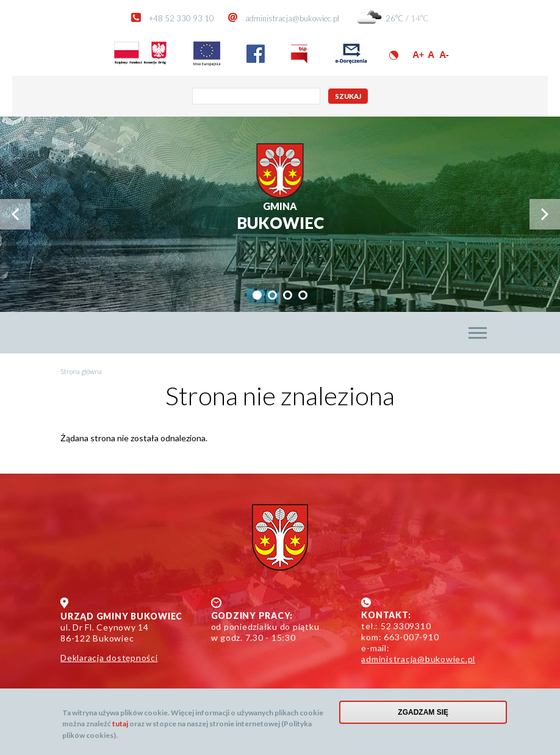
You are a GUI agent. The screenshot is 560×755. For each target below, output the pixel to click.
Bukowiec (280, 216)
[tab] (257, 295)
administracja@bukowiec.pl (292, 18)
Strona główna (81, 371)
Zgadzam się (423, 712)
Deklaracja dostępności (109, 658)
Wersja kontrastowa (394, 55)
